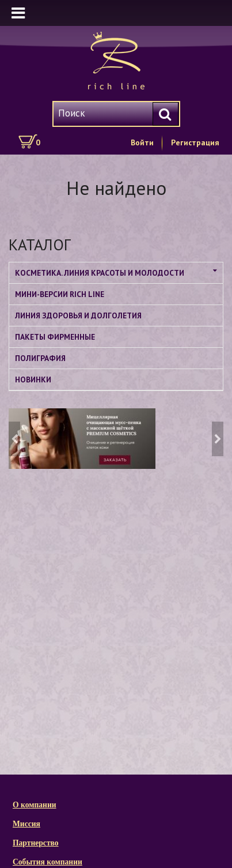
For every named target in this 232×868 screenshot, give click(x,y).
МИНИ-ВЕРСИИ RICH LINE (60, 294)
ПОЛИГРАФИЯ (40, 358)
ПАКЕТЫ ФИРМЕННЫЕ (55, 337)
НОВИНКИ (33, 379)
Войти (142, 142)
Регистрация (195, 142)
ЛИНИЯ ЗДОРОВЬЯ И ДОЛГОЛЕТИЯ (78, 315)
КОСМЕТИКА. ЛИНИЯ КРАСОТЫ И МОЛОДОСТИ (100, 273)
